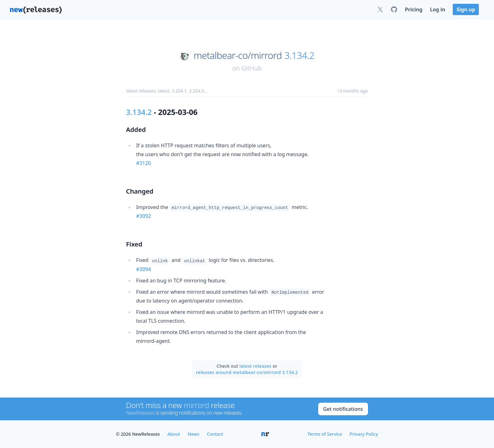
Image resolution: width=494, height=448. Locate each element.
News (194, 434)
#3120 (144, 163)
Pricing (414, 9)
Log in (438, 9)
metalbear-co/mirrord (238, 55)
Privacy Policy (364, 434)
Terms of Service (325, 434)
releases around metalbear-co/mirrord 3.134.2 (247, 372)
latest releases (255, 366)
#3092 (144, 216)
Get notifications (343, 409)
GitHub (251, 68)
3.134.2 (299, 55)
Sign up (466, 9)
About (174, 434)
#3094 (144, 269)
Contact (215, 434)
